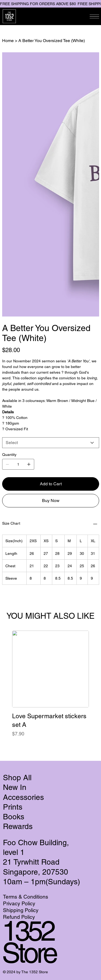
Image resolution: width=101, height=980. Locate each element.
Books (14, 817)
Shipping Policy (21, 910)
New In (15, 787)
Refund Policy (19, 917)
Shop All (17, 778)
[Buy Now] (51, 501)
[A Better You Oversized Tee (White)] (52, 40)
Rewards (18, 826)
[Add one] (29, 464)
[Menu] (94, 16)
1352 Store (29, 942)
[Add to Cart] (51, 484)
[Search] (41, 16)
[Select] (51, 443)
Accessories (23, 797)
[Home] (8, 40)
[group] (50, 688)
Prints (13, 807)
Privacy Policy (19, 903)
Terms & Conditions (26, 897)
